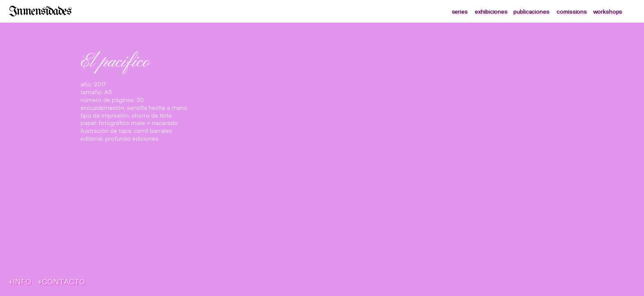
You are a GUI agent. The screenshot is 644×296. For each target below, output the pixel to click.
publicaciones (531, 12)
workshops (608, 12)
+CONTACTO (61, 282)
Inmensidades (40, 12)
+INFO (20, 282)
